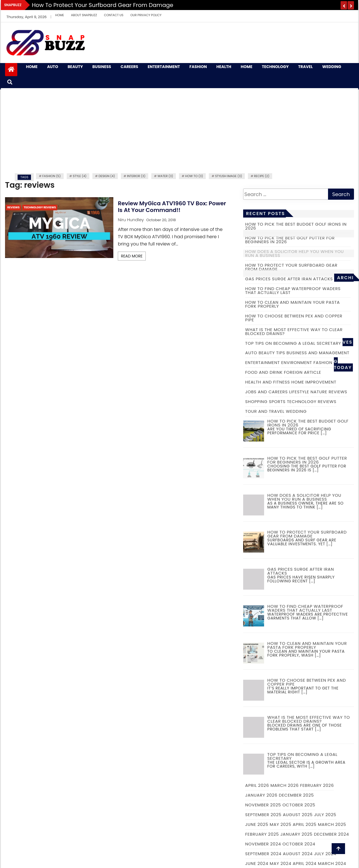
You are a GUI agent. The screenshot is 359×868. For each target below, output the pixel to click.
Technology (275, 67)
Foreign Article (302, 372)
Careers (129, 67)
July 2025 (325, 815)
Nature (319, 392)
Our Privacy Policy (146, 15)
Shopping (256, 402)
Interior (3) (136, 176)
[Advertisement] (180, 130)
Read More (132, 256)
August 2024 (298, 854)
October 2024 (299, 844)
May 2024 (281, 863)
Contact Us (114, 15)
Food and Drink (264, 372)
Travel (305, 67)
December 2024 (331, 834)
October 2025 (299, 805)
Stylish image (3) (228, 176)
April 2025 (305, 824)
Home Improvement (314, 382)
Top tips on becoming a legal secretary (293, 343)
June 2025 (257, 824)
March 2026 (285, 785)
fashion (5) (52, 176)
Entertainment (164, 67)
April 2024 (305, 863)
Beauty (75, 67)
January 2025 (296, 834)
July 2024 (325, 854)
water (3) (165, 176)
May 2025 (280, 824)
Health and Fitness (267, 382)
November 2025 (263, 805)
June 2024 (257, 863)
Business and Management (318, 353)
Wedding (332, 67)
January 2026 (261, 795)
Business (102, 67)
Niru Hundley (131, 220)
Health (224, 67)
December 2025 (296, 795)
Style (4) (80, 176)
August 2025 (298, 815)
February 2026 (317, 785)
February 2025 (262, 834)
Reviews (13, 207)
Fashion (198, 67)
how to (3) (194, 176)
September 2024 (263, 854)
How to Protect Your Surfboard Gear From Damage (103, 5)
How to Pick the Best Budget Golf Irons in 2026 (296, 226)
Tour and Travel (265, 411)
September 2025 (263, 815)
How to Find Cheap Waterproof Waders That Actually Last (293, 290)
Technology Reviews (40, 207)
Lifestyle (299, 392)
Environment (297, 362)
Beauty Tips (272, 353)
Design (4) (107, 176)
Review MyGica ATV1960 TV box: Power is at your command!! (172, 207)
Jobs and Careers (266, 392)
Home (60, 15)
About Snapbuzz (84, 15)
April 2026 (257, 785)
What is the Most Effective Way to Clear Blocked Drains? (294, 331)
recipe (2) (262, 176)
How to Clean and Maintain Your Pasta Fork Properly (292, 304)
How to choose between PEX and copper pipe (294, 318)
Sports (277, 402)
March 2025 (332, 824)
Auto (53, 67)
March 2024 (332, 863)
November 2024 (263, 844)
